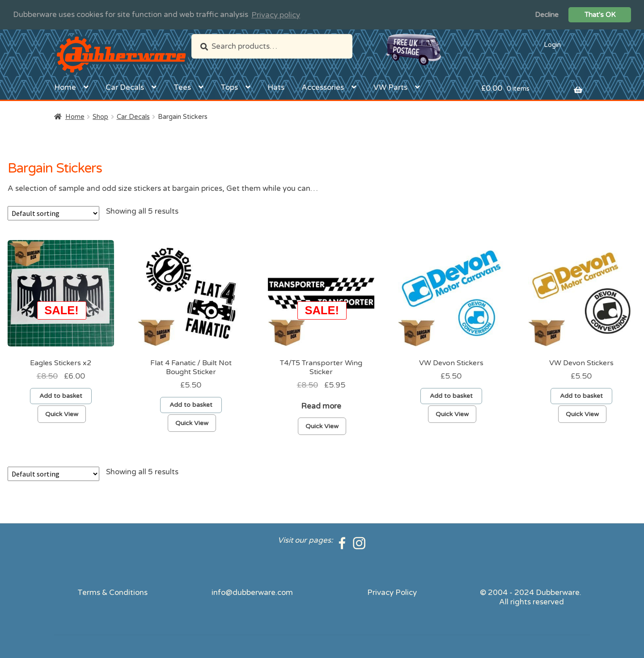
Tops (229, 87)
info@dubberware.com (252, 593)
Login (552, 44)
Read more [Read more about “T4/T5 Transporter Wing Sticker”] (321, 406)
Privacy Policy (392, 593)
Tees (182, 87)
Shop (100, 116)
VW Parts (390, 87)
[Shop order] (53, 213)
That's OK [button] (600, 15)
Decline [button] (547, 15)
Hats (276, 87)
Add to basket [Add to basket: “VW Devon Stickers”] (451, 396)
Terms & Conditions (112, 593)
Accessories (323, 87)
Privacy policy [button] (276, 15)
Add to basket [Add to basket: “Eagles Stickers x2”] (61, 396)
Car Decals (125, 87)
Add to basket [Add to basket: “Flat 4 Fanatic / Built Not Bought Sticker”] (191, 405)
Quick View (62, 414)
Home (65, 87)
